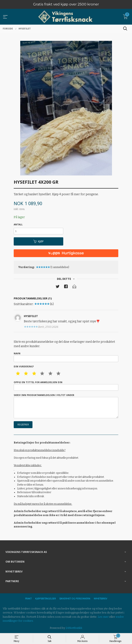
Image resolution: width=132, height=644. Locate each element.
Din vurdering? (24, 366)
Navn (66, 357)
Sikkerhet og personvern (75, 599)
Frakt (28, 599)
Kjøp (38, 241)
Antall (18, 224)
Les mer (103, 617)
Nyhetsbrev (100, 599)
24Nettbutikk (74, 628)
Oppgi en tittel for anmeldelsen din (66, 386)
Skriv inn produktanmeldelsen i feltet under (66, 406)
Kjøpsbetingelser (46, 599)
